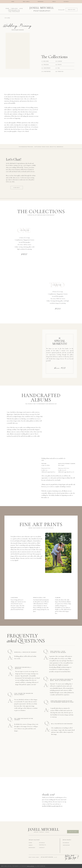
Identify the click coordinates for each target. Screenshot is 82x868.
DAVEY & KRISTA (31, 866)
